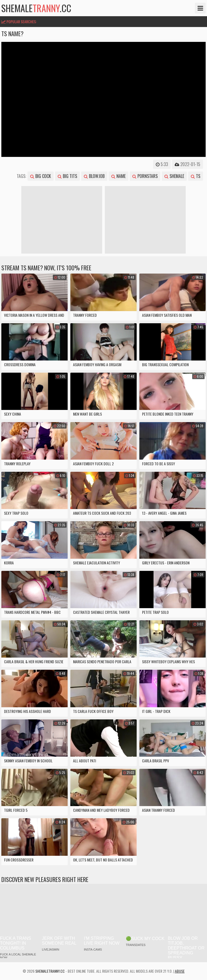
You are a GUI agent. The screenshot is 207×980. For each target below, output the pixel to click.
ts (196, 176)
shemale (174, 176)
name (118, 176)
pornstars (145, 176)
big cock (41, 176)
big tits (67, 176)
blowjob (94, 176)
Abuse (180, 971)
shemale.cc (36, 8)
